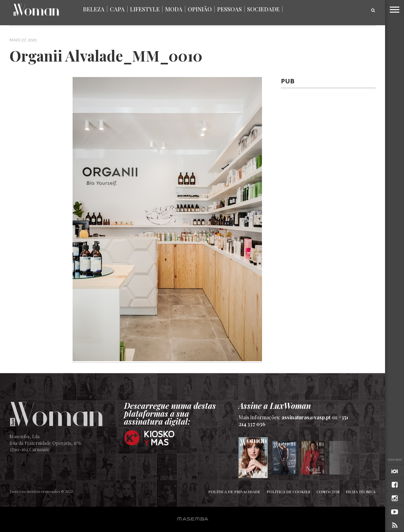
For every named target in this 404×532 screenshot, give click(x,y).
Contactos (328, 492)
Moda (174, 9)
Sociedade (263, 9)
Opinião (200, 9)
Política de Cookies (288, 492)
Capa (117, 9)
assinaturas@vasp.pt (306, 417)
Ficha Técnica (361, 492)
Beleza (94, 9)
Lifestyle (145, 9)
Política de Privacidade (234, 492)
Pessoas (229, 9)
